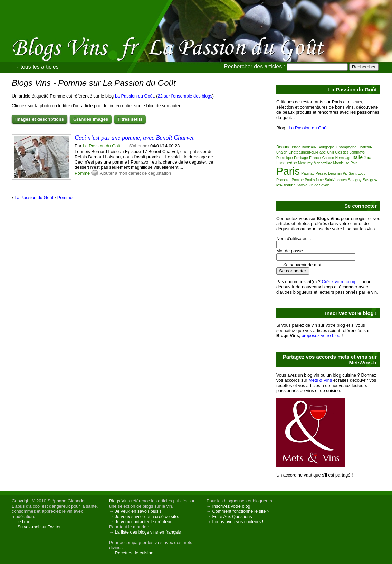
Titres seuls (130, 119)
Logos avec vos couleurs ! (238, 522)
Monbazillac (323, 163)
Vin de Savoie (319, 185)
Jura (368, 158)
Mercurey (305, 163)
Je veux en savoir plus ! (138, 511)
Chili (330, 152)
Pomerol (283, 180)
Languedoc (286, 163)
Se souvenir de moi (302, 265)
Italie (357, 157)
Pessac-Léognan (329, 173)
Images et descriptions (40, 119)
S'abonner (139, 146)
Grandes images (91, 119)
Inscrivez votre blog (231, 506)
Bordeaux (309, 147)
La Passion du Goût (134, 96)
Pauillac (308, 173)
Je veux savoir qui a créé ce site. (147, 516)
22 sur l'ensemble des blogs (185, 96)
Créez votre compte (341, 282)
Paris (288, 171)
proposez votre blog (321, 336)
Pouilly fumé (314, 180)
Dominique (285, 158)
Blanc (296, 147)
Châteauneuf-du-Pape (307, 152)
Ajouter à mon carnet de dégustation (135, 173)
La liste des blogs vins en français (148, 532)
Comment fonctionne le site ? (241, 511)
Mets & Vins (320, 380)
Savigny (355, 180)
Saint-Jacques (336, 180)
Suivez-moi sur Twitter (39, 527)
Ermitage (301, 158)
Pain (354, 163)
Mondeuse (341, 163)
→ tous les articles (36, 67)
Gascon (328, 158)
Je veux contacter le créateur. (144, 522)
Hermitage (343, 158)
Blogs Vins (119, 501)
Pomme (82, 173)
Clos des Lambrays (350, 152)
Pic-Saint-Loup (354, 173)
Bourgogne (326, 147)
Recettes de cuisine (134, 553)
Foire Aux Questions (232, 516)
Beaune (283, 147)
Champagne (346, 147)
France (315, 158)
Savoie (302, 185)
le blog (24, 522)
